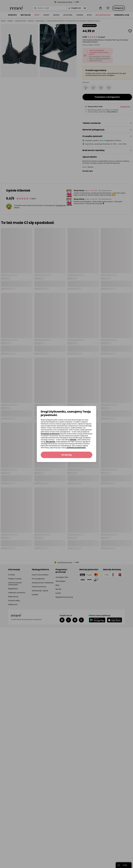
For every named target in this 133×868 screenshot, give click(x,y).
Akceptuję (50, 442)
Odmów (73, 440)
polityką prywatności (76, 448)
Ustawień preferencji (50, 434)
